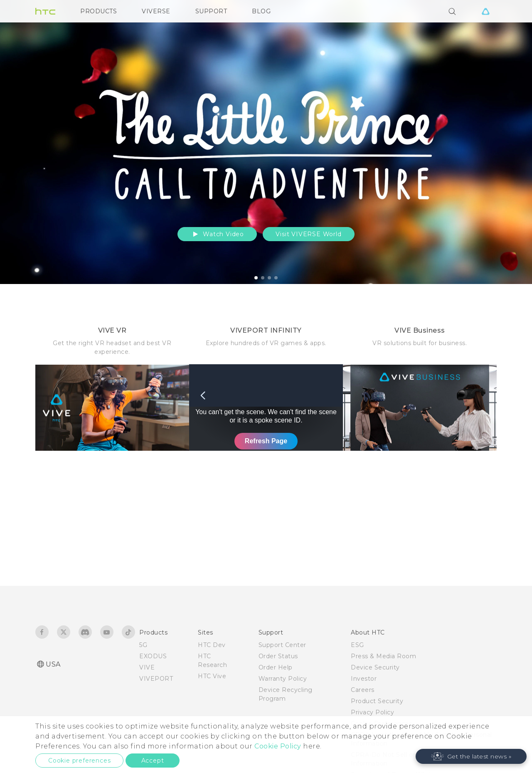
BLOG (261, 11)
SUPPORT (211, 11)
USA (53, 664)
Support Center (282, 645)
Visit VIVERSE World (308, 234)
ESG (357, 645)
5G (143, 645)
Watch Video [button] (217, 234)
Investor (364, 679)
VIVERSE (156, 11)
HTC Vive (212, 676)
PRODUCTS (99, 11)
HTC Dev (212, 645)
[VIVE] (485, 11)
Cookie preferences (79, 761)
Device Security (375, 667)
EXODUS (153, 656)
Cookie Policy (278, 746)
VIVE (147, 667)
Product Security (377, 701)
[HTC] (45, 11)
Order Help (276, 667)
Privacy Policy (372, 712)
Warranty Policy (283, 679)
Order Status (278, 656)
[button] (471, 756)
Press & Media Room (383, 656)
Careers (363, 690)
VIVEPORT (156, 679)
